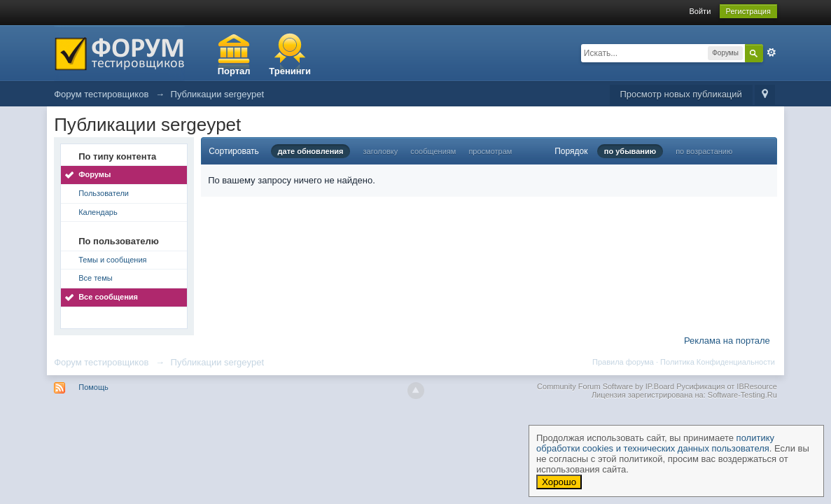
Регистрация (748, 11)
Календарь (98, 212)
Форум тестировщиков (101, 362)
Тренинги (290, 71)
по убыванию (630, 151)
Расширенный (771, 52)
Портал (234, 71)
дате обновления (311, 151)
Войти (700, 11)
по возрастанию (704, 151)
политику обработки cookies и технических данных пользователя (655, 443)
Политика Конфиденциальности (718, 362)
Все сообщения (108, 297)
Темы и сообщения (112, 260)
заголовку (381, 151)
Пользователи (104, 193)
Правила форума (623, 362)
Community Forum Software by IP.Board (606, 386)
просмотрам (490, 151)
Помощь (93, 387)
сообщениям (433, 151)
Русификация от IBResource (726, 386)
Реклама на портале (727, 341)
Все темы (96, 278)
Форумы (95, 174)
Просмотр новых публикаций (681, 94)
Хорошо (559, 482)
